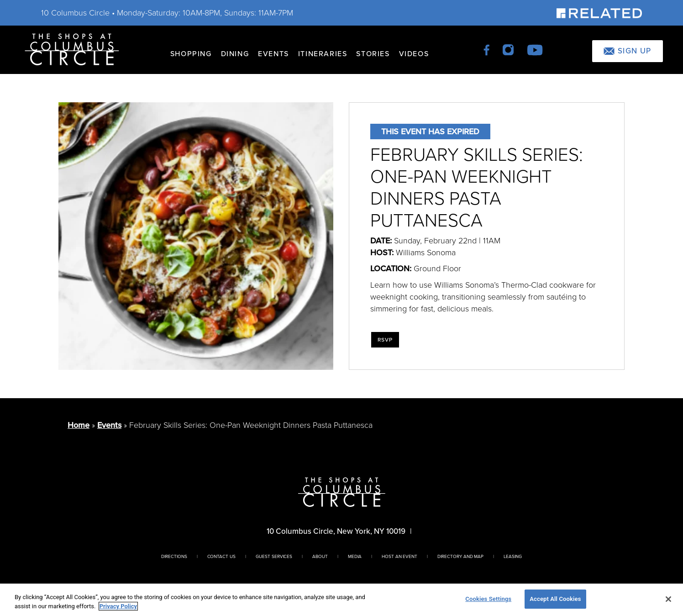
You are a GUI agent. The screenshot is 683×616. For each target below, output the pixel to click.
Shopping (191, 54)
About (320, 556)
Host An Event (399, 556)
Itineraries (323, 54)
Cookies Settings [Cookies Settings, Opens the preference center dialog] (488, 599)
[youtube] (535, 49)
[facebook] (487, 49)
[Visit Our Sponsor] (599, 13)
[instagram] (509, 49)
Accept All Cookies (555, 599)
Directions (174, 556)
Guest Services (274, 556)
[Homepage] (72, 49)
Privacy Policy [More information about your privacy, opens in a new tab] (118, 606)
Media (355, 556)
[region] (341, 600)
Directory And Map (460, 556)
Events (273, 54)
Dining (235, 54)
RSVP (385, 340)
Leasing (513, 556)
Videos (414, 54)
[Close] (668, 599)
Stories (373, 54)
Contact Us (222, 556)
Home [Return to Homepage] (79, 425)
